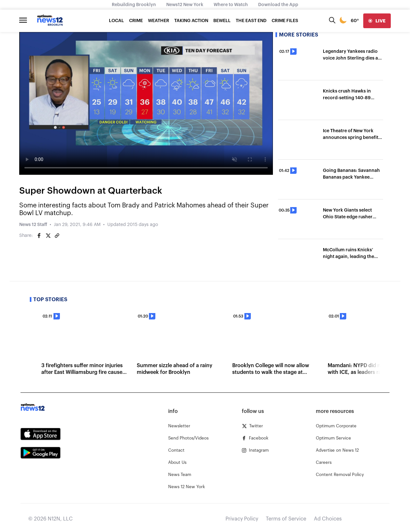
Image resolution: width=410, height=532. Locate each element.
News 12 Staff (33, 225)
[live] (377, 21)
